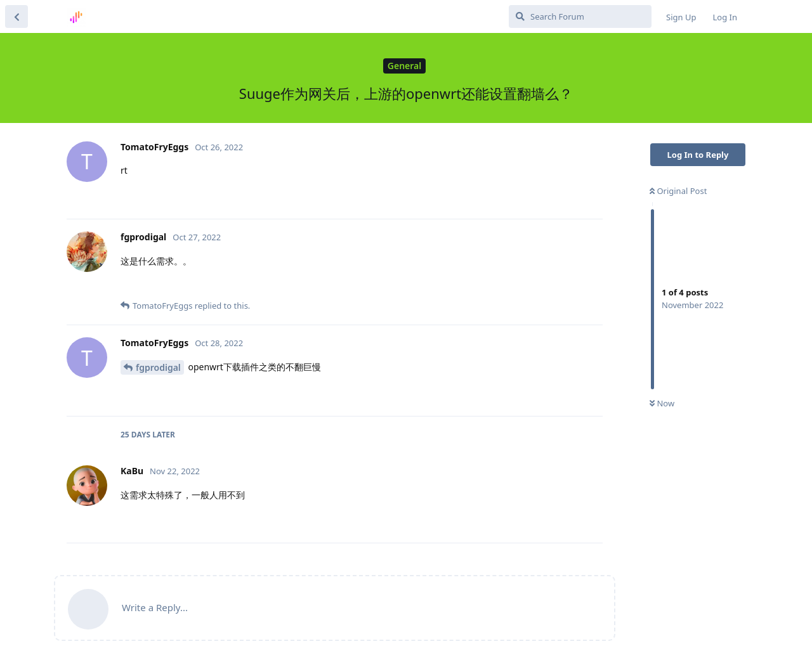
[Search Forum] (580, 16)
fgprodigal (158, 367)
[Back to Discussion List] (16, 16)
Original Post (678, 191)
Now (662, 403)
